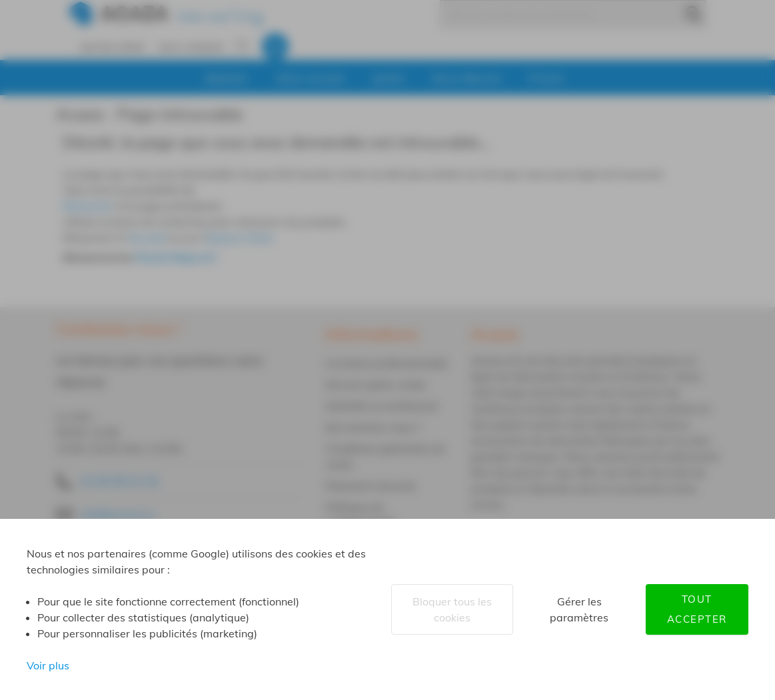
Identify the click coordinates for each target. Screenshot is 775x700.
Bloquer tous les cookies (452, 609)
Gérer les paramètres (579, 609)
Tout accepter (697, 609)
